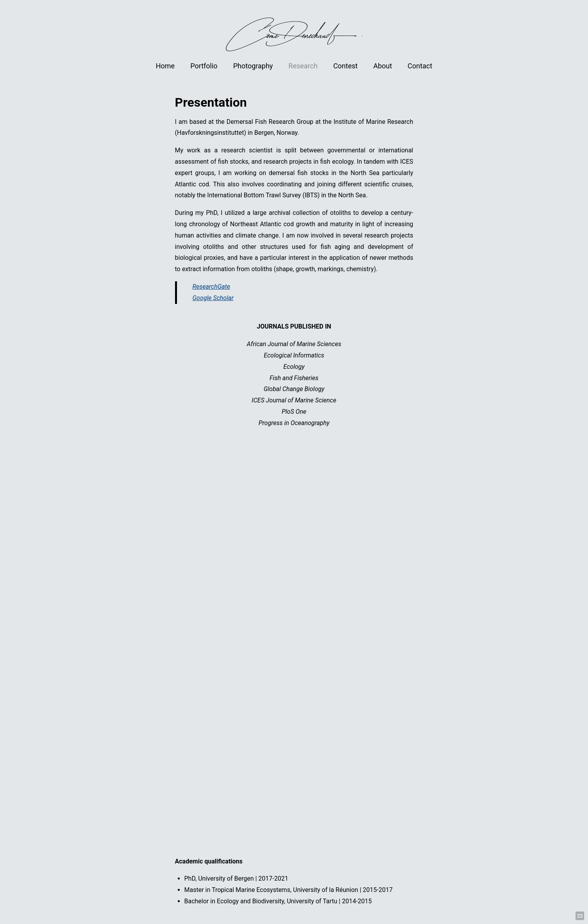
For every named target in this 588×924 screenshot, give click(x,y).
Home (165, 66)
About (382, 66)
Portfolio (204, 66)
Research (303, 66)
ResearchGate (212, 287)
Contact (420, 66)
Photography (253, 66)
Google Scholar (213, 298)
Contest (346, 66)
